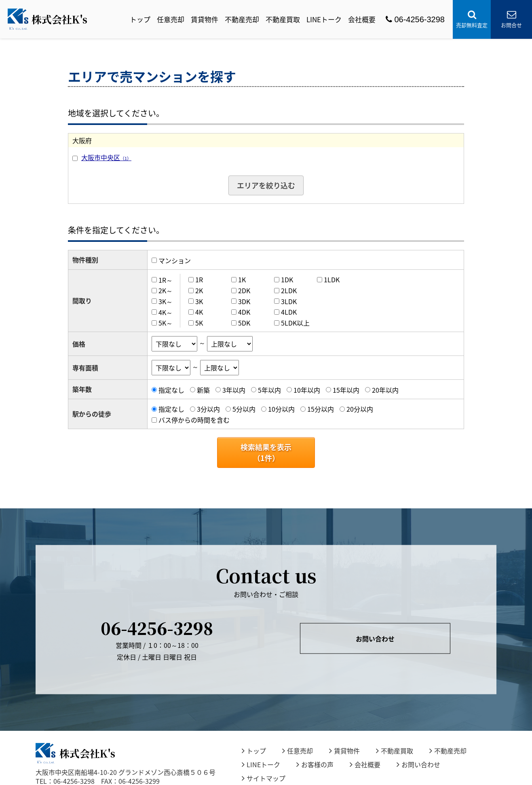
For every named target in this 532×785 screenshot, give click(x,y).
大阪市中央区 (106, 157)
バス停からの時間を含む (194, 420)
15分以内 (321, 409)
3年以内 (234, 390)
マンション (175, 260)
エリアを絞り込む (266, 185)
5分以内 (244, 409)
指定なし (171, 390)
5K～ (166, 323)
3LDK (289, 301)
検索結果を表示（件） (266, 453)
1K (242, 279)
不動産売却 (242, 19)
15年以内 (346, 390)
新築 (203, 390)
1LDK (332, 279)
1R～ (166, 279)
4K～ (166, 312)
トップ (140, 19)
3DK (244, 301)
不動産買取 (283, 19)
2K (199, 290)
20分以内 (360, 409)
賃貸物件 (205, 19)
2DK (244, 290)
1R (199, 279)
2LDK (289, 290)
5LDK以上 (295, 323)
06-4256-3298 (415, 19)
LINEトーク (324, 19)
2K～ (166, 290)
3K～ (166, 301)
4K (199, 312)
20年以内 (385, 390)
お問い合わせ (375, 639)
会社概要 (362, 19)
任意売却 (171, 19)
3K (199, 301)
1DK (287, 279)
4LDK (289, 312)
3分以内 (208, 409)
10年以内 (307, 390)
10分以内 (281, 409)
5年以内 (269, 390)
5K (199, 323)
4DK (244, 312)
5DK (244, 323)
